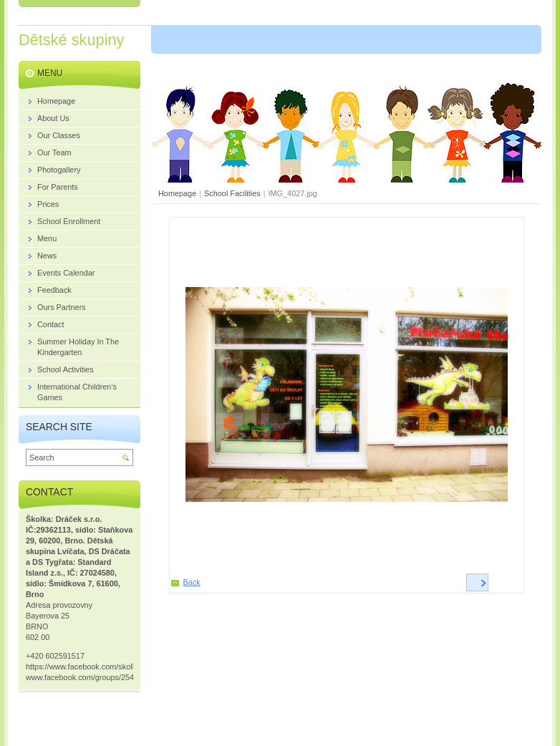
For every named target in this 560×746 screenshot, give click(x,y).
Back (192, 582)
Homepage (177, 193)
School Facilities (232, 193)
